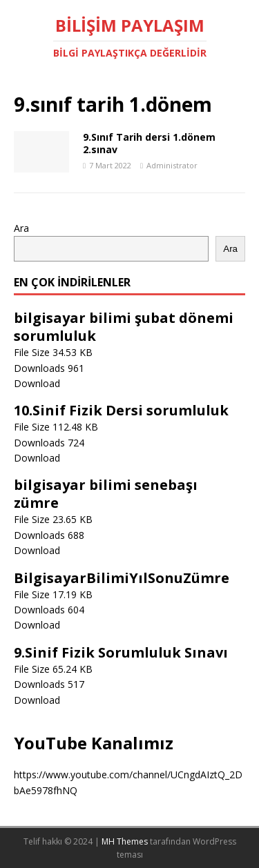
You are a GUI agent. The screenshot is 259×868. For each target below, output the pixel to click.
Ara (21, 228)
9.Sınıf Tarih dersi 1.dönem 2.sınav (149, 143)
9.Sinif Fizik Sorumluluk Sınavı (121, 652)
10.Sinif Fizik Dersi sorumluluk (121, 410)
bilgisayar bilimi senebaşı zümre (106, 494)
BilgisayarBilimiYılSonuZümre (122, 578)
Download (37, 383)
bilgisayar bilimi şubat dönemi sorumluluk (124, 327)
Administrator (172, 165)
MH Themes (125, 841)
